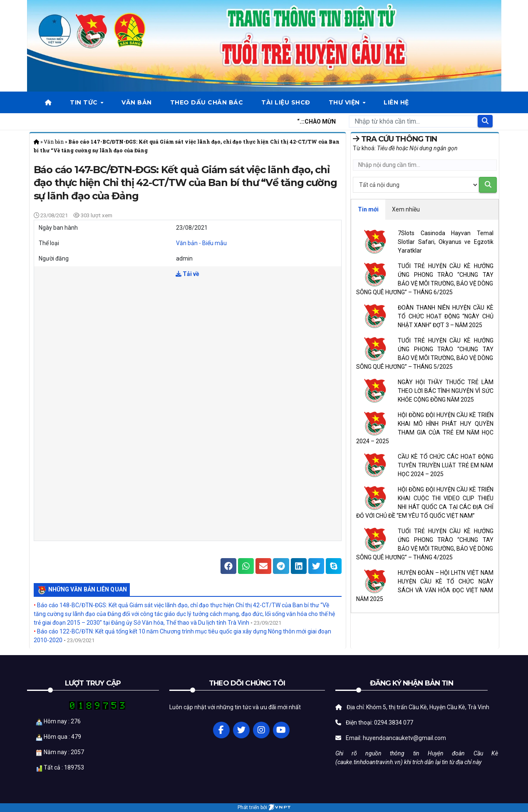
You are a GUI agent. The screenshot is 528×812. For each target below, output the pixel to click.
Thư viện (345, 102)
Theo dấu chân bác (207, 102)
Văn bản (137, 102)
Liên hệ (396, 102)
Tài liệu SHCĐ (286, 102)
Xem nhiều (406, 209)
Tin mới (368, 209)
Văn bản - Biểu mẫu (201, 243)
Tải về (187, 274)
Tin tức (85, 102)
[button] (228, 566)
